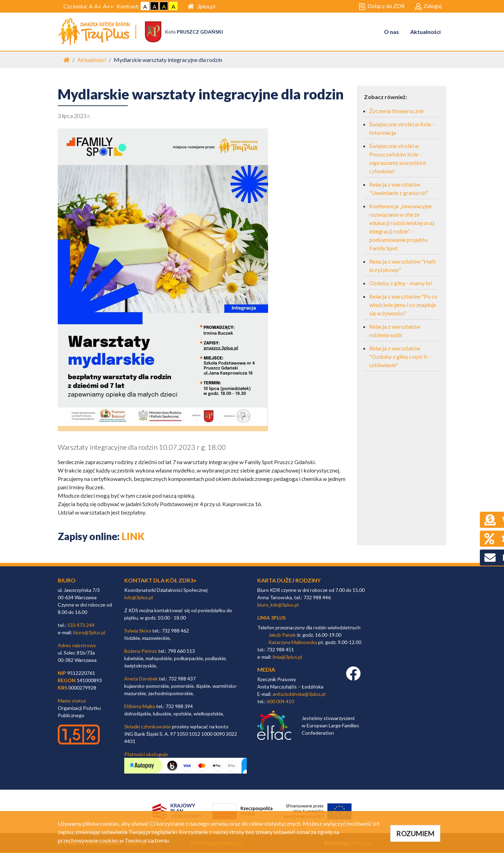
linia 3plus (271, 618)
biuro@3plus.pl (89, 633)
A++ (108, 6)
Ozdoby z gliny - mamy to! (401, 283)
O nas (391, 32)
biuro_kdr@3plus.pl (278, 605)
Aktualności (425, 32)
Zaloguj (428, 6)
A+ (98, 6)
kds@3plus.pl (139, 598)
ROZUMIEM (415, 833)
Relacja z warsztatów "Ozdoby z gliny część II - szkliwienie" (400, 357)
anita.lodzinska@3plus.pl (299, 694)
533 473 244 (81, 625)
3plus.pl (201, 6)
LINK (133, 537)
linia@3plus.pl (287, 657)
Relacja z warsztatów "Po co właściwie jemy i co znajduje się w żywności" (403, 305)
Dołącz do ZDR (382, 6)
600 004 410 (280, 702)
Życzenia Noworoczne (396, 111)
